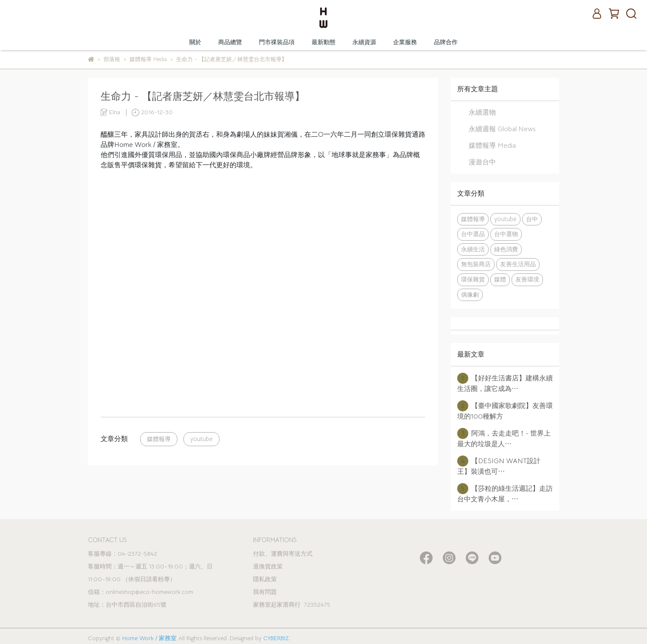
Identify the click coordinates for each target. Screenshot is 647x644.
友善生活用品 (518, 264)
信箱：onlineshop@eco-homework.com (141, 592)
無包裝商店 (476, 264)
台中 (532, 219)
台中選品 (473, 234)
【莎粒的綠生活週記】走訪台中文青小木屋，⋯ (505, 493)
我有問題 (265, 592)
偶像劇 (470, 295)
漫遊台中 (482, 162)
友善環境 (527, 279)
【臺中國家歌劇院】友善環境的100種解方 (505, 411)
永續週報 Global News (502, 129)
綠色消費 (506, 249)
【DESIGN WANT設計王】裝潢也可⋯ (499, 466)
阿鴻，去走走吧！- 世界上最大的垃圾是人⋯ (504, 438)
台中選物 (506, 234)
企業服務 (405, 42)
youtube (201, 439)
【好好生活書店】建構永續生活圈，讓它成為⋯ (505, 383)
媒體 (500, 279)
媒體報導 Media (492, 146)
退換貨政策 (268, 566)
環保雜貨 (473, 279)
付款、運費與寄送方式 (283, 554)
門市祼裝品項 (277, 42)
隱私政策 (265, 579)
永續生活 (473, 249)
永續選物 (482, 112)
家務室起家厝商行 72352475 (292, 605)
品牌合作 (446, 42)
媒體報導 (159, 439)
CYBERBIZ (276, 638)
